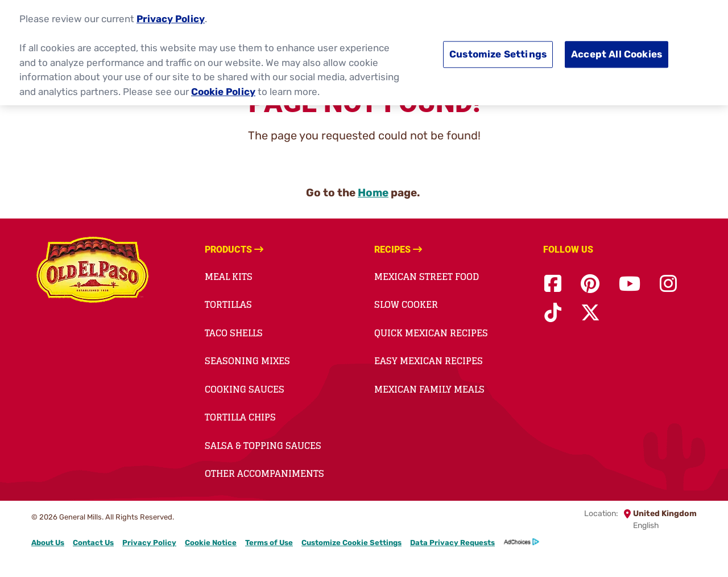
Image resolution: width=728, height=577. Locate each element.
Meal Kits (229, 277)
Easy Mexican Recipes (429, 361)
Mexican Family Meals (429, 389)
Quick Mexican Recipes (431, 333)
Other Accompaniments (264, 473)
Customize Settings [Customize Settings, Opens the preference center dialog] (498, 53)
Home (373, 193)
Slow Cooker (406, 304)
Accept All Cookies (617, 53)
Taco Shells (234, 333)
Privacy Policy (171, 18)
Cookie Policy (223, 90)
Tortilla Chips (240, 417)
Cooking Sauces (245, 389)
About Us (48, 543)
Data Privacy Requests (452, 543)
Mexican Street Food (427, 277)
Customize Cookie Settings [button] (351, 543)
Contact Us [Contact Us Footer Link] (93, 543)
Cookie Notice (211, 543)
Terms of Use (269, 543)
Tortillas (228, 304)
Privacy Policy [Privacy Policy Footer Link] (149, 543)
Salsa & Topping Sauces (263, 446)
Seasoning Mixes (247, 361)
